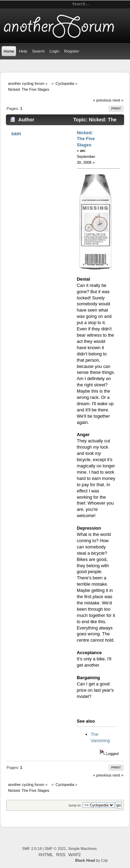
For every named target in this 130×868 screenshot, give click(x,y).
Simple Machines (82, 849)
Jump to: (75, 805)
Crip (104, 860)
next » (118, 100)
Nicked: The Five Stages (86, 139)
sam (16, 134)
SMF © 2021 (55, 849)
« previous (102, 100)
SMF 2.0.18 (32, 849)
